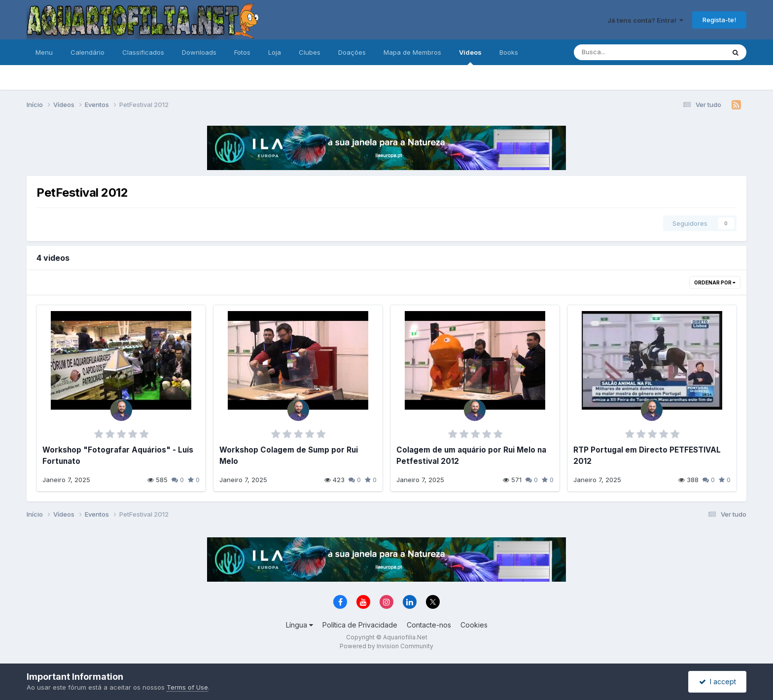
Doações (352, 52)
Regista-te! (719, 20)
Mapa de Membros (412, 52)
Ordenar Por (715, 282)
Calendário (88, 52)
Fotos (242, 52)
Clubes (310, 52)
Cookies (474, 625)
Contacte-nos (429, 625)
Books (509, 52)
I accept (718, 682)
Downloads (199, 52)
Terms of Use (187, 687)
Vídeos (470, 57)
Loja (275, 52)
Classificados (143, 52)
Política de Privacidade (360, 625)
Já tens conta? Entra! (645, 20)
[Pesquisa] (617, 52)
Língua (299, 625)
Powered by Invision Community (386, 646)
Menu (44, 52)
